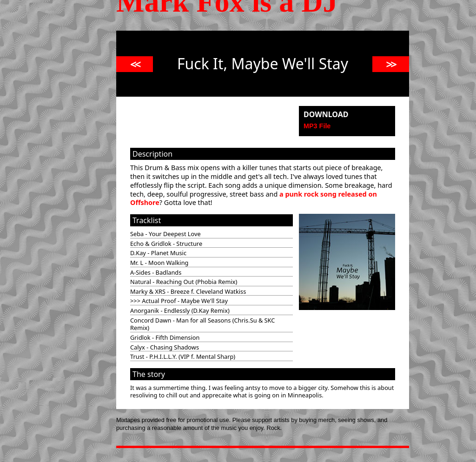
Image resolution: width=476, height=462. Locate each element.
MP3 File (317, 126)
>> (391, 64)
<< (135, 64)
